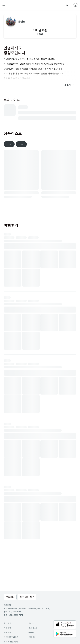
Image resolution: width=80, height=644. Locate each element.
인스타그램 (33, 628)
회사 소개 (7, 623)
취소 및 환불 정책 (11, 642)
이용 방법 (7, 628)
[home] (13, 5)
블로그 (32, 632)
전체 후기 (32, 637)
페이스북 (32, 623)
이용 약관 (7, 632)
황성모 (22, 22)
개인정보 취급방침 (11, 637)
